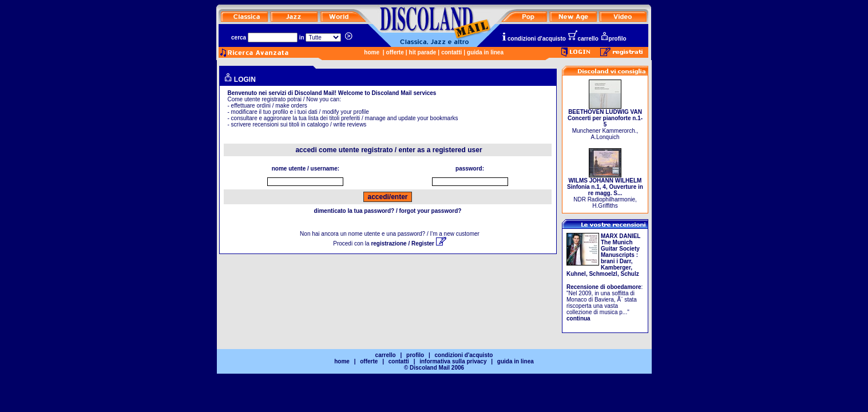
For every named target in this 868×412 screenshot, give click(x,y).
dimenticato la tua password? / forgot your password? (388, 211)
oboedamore (624, 287)
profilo (613, 39)
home (372, 52)
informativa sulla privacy (453, 361)
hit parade (423, 52)
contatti (451, 52)
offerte (395, 52)
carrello (583, 39)
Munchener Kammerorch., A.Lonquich (605, 122)
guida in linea (485, 52)
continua (578, 318)
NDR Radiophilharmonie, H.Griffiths (605, 191)
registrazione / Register (408, 243)
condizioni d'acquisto (533, 39)
